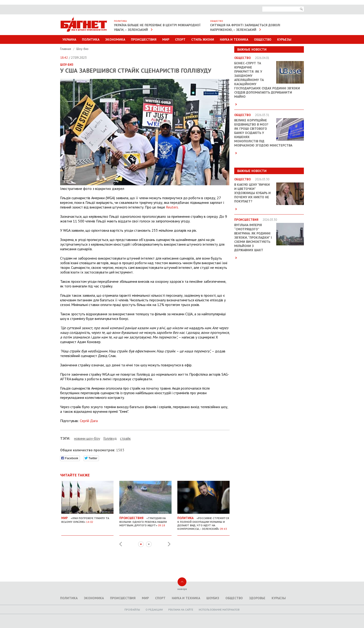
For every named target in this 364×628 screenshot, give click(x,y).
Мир (166, 39)
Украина (69, 39)
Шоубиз (213, 598)
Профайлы (132, 610)
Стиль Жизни (203, 39)
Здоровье (257, 598)
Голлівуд (110, 438)
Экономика (115, 39)
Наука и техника (234, 39)
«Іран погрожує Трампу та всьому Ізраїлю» (87, 518)
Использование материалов (219, 610)
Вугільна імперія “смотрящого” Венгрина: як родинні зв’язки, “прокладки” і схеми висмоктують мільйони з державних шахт (253, 238)
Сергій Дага (89, 421)
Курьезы (284, 39)
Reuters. (172, 207)
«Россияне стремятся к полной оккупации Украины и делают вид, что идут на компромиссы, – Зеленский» (203, 522)
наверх (182, 589)
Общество (263, 39)
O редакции (154, 610)
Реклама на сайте (181, 610)
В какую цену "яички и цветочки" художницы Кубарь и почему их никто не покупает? (252, 193)
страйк (125, 438)
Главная (66, 49)
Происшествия (144, 39)
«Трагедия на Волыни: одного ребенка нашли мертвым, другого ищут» (145, 520)
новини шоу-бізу (87, 438)
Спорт (180, 39)
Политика (91, 39)
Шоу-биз (82, 49)
